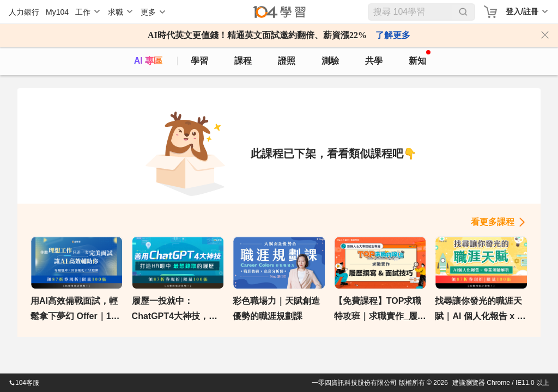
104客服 (24, 383)
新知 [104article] (420, 58)
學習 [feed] (199, 61)
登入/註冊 (522, 11)
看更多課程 (493, 222)
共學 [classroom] (374, 61)
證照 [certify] (287, 61)
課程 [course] (243, 61)
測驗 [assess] (330, 61)
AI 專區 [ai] (148, 61)
